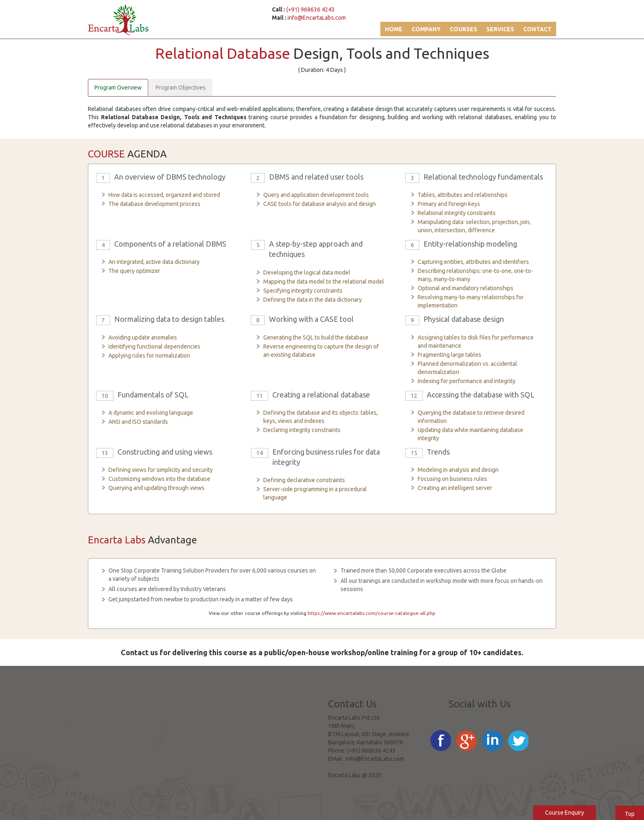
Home (394, 29)
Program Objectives (181, 88)
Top (630, 814)
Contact (537, 29)
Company (426, 29)
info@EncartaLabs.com (317, 18)
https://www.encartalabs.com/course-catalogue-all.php (371, 613)
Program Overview (118, 88)
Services (500, 29)
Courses (463, 29)
